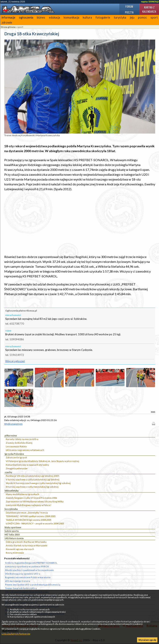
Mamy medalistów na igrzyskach (22, 494)
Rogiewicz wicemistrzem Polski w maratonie (28, 577)
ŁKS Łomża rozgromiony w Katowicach (25, 450)
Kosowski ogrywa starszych (20, 549)
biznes (41, 17)
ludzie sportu (12, 531)
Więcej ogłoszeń (15, 361)
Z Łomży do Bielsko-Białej (19, 443)
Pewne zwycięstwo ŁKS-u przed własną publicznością (33, 585)
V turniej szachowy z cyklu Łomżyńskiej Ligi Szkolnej (33, 479)
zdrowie (7, 22)
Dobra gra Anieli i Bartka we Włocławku (26, 542)
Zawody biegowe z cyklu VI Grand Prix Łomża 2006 (31, 498)
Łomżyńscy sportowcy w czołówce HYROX (27, 566)
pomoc (142, 17)
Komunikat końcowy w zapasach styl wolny (27, 465)
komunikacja (71, 17)
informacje (8, 17)
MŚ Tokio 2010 (12, 535)
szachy (8, 472)
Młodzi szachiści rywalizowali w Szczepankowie (29, 570)
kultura (87, 17)
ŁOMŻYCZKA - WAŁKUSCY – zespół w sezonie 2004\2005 (35, 523)
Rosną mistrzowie (15, 553)
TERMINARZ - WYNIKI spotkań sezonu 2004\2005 (31, 516)
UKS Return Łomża (14, 538)
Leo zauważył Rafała (16, 446)
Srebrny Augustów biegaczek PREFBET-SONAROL (31, 563)
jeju (132, 17)
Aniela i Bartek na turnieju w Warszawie (27, 545)
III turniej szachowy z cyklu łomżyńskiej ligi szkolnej (32, 487)
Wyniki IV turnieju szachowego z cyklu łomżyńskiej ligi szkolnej (38, 483)
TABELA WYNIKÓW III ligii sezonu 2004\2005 (29, 520)
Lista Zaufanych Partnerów (16, 634)
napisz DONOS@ (150, 2)
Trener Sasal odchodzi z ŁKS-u (21, 588)
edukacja (55, 17)
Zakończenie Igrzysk (16, 457)
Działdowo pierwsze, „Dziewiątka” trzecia (27, 513)
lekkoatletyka (12, 491)
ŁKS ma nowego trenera (18, 581)
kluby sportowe (13, 527)
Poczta (129, 12)
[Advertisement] (80, 223)
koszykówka (11, 509)
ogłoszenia (26, 17)
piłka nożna (11, 435)
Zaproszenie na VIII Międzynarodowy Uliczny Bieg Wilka (35, 501)
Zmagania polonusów (17, 468)
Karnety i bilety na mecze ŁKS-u (22, 439)
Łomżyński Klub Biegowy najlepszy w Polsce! (29, 505)
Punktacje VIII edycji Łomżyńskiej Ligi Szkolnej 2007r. (33, 476)
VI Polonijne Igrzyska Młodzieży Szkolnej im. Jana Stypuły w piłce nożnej (43, 461)
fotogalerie (103, 17)
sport (20, 27)
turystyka (120, 17)
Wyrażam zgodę (147, 640)
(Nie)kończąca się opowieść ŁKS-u (23, 574)
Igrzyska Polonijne (14, 454)
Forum (129, 6)
